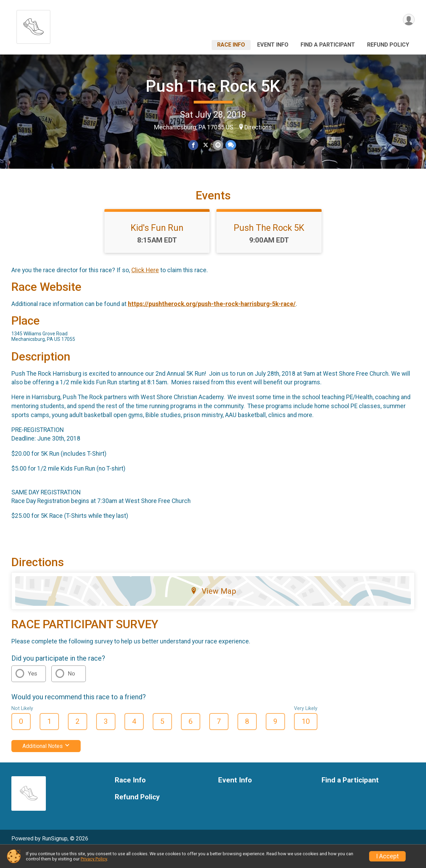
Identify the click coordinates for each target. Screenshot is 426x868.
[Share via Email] (218, 145)
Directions (258, 127)
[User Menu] (408, 20)
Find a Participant (328, 45)
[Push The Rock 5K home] (33, 25)
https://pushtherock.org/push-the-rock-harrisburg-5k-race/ (212, 320)
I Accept (387, 856)
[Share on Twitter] (206, 145)
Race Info (231, 45)
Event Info (273, 45)
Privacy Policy (94, 859)
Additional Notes (46, 763)
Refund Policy (388, 45)
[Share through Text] (230, 145)
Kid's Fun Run (157, 245)
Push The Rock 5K (213, 86)
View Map (213, 608)
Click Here (145, 287)
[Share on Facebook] (194, 145)
